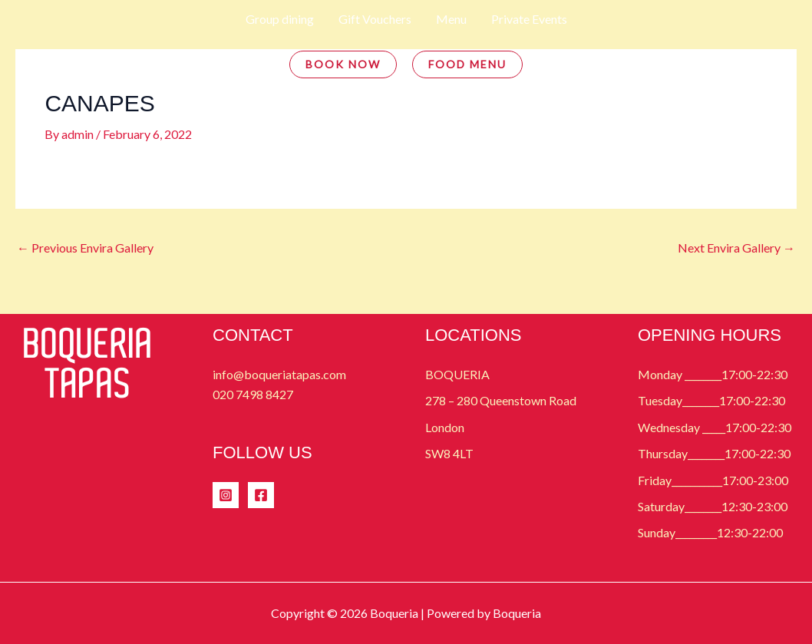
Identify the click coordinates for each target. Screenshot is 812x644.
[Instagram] (226, 495)
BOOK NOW (343, 64)
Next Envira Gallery (736, 248)
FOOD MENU (467, 64)
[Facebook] (261, 495)
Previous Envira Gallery (85, 248)
